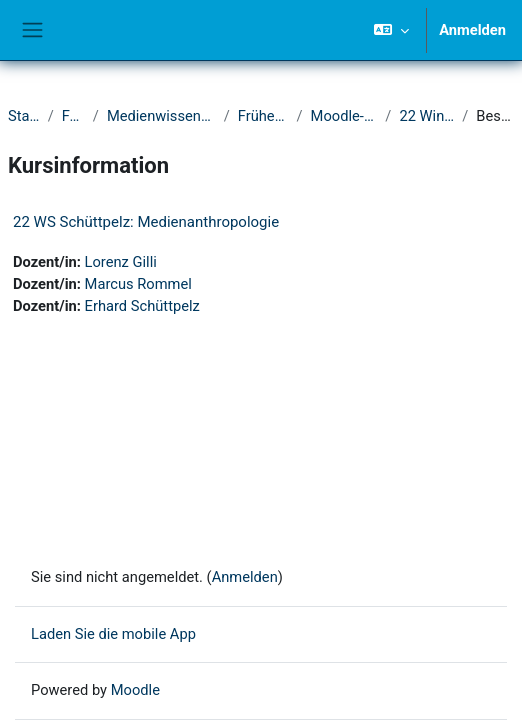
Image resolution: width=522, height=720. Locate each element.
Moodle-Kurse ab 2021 (344, 116)
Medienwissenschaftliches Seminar (161, 116)
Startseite (24, 116)
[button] (391, 30)
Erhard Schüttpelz (142, 306)
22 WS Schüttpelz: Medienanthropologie (146, 222)
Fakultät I (73, 116)
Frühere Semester (263, 116)
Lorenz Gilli (121, 262)
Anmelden (472, 30)
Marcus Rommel (138, 284)
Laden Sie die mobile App (113, 634)
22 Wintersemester (426, 116)
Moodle (135, 690)
